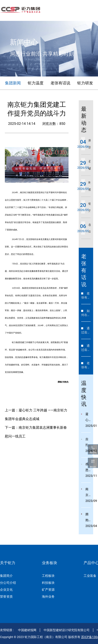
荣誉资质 (6, 597)
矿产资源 (48, 590)
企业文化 (6, 590)
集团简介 (6, 576)
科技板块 (48, 583)
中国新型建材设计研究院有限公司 (67, 630)
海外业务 (48, 597)
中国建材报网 (27, 630)
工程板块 (48, 576)
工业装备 (90, 576)
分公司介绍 (8, 583)
